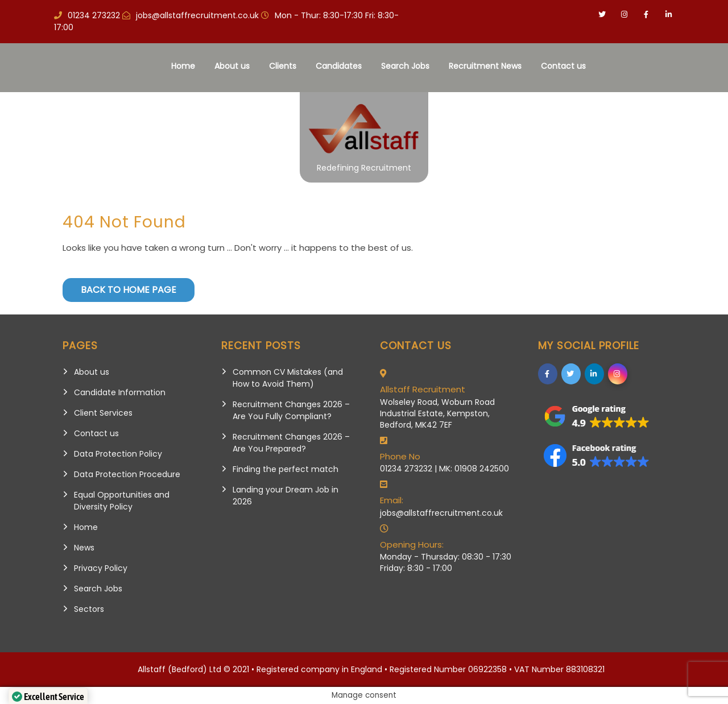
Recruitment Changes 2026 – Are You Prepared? (291, 443)
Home (183, 66)
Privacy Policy (101, 568)
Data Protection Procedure (127, 474)
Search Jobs (405, 66)
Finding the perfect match (286, 469)
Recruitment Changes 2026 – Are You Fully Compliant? (291, 410)
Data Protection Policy (118, 454)
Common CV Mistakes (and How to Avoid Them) (288, 378)
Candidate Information (120, 392)
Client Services (103, 413)
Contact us (563, 66)
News (84, 548)
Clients (283, 66)
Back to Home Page (129, 290)
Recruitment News (485, 66)
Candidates (339, 66)
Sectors (89, 609)
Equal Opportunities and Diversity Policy (122, 501)
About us (232, 66)
